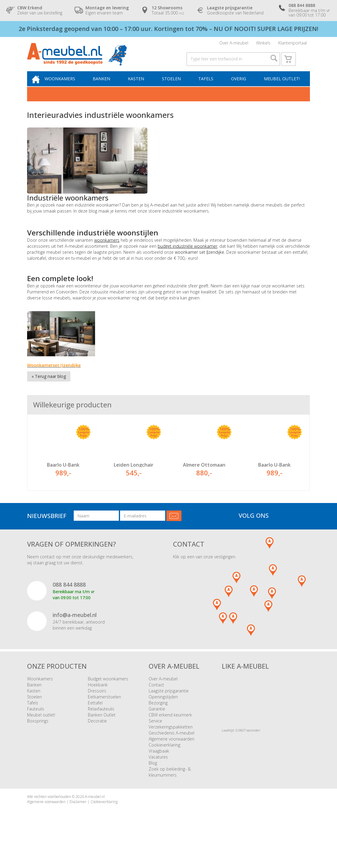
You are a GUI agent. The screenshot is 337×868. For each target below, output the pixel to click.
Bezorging (158, 726)
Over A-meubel (234, 44)
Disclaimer (78, 825)
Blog (153, 786)
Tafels (208, 87)
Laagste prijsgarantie (169, 714)
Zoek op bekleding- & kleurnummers (170, 795)
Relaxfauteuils (101, 732)
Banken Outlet (102, 738)
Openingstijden (163, 720)
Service (155, 744)
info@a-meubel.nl (75, 638)
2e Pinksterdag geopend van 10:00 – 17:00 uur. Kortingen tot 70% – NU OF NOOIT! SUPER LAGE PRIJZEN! (168, 29)
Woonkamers (67, 87)
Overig (239, 87)
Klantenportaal (293, 44)
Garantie (157, 732)
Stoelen (174, 87)
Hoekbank (98, 708)
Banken (107, 87)
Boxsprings (38, 744)
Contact (156, 708)
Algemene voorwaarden (172, 762)
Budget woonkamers (108, 702)
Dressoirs (97, 714)
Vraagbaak (159, 774)
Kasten (141, 87)
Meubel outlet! (281, 87)
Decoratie (97, 744)
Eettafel (95, 726)
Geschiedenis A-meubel (172, 756)
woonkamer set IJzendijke (199, 261)
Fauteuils (36, 732)
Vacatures (158, 780)
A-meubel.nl (95, 819)
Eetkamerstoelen (104, 720)
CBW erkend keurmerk (170, 738)
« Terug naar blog (49, 385)
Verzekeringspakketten (171, 750)
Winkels (263, 44)
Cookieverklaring (164, 768)
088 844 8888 (69, 608)
